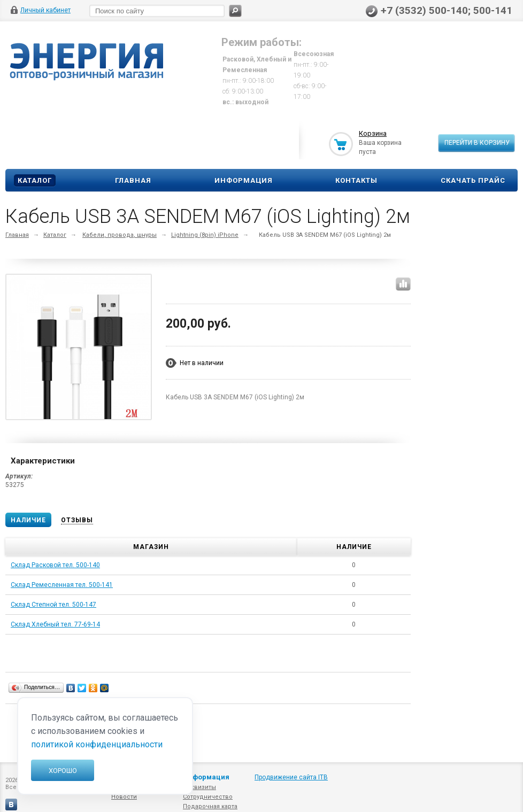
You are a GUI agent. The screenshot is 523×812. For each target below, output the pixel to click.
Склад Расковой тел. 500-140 (55, 565)
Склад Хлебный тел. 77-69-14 (55, 624)
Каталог (35, 180)
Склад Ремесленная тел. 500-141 (62, 585)
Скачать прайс (473, 180)
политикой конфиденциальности (97, 744)
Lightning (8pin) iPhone (205, 235)
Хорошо (63, 771)
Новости (124, 797)
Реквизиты (199, 787)
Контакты (356, 180)
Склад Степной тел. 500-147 (53, 605)
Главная (133, 180)
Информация (244, 180)
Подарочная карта (210, 806)
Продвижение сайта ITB (291, 777)
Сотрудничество (208, 797)
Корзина (373, 133)
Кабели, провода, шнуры (120, 235)
